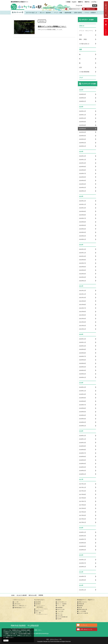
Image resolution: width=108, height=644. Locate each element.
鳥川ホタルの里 (61, 609)
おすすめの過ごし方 (62, 602)
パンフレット (84, 625)
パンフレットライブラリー (42, 609)
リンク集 (16, 602)
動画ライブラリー (40, 611)
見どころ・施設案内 (62, 604)
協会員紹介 (38, 604)
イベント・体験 (61, 606)
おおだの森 (60, 615)
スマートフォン (54, 639)
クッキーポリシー (26, 636)
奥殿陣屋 (81, 606)
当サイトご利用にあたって (20, 606)
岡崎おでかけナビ (83, 602)
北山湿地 (59, 619)
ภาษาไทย (94, 2)
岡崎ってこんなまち (106, 27)
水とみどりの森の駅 (83, 613)
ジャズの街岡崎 (82, 611)
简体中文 (87, 2)
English (74, 2)
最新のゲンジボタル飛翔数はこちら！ (52, 27)
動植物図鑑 (60, 608)
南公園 (80, 608)
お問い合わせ (17, 604)
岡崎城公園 (81, 604)
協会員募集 (38, 602)
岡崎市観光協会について (20, 608)
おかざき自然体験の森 (62, 617)
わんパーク (60, 613)
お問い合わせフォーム (86, 629)
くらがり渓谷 (60, 611)
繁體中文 (80, 2)
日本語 (68, 2)
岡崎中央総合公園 (83, 609)
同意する (6, 641)
